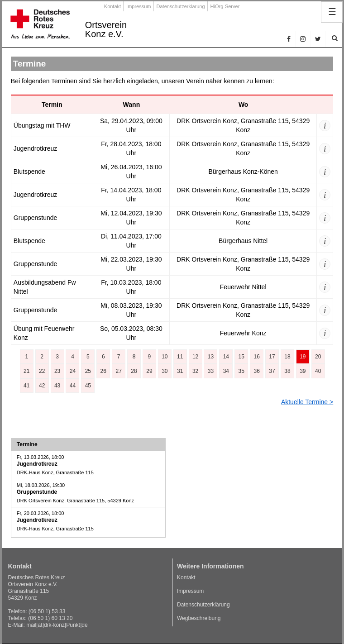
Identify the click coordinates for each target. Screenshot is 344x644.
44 (73, 386)
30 (165, 371)
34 (226, 371)
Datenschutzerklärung (181, 6)
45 (88, 386)
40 (318, 371)
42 (42, 386)
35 (241, 371)
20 (318, 357)
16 (256, 357)
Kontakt (112, 6)
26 (103, 371)
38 (287, 371)
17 (272, 357)
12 (195, 357)
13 (211, 357)
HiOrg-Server (225, 6)
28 (134, 371)
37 (272, 371)
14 (226, 357)
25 (88, 371)
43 (57, 386)
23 (57, 371)
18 (287, 357)
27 (118, 371)
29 (149, 371)
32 (195, 371)
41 (26, 386)
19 (303, 357)
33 (211, 371)
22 (42, 371)
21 (26, 371)
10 (165, 357)
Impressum (139, 6)
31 (180, 371)
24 (73, 371)
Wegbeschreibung (199, 618)
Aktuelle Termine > (307, 402)
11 (180, 357)
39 (303, 371)
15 (241, 357)
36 (256, 371)
